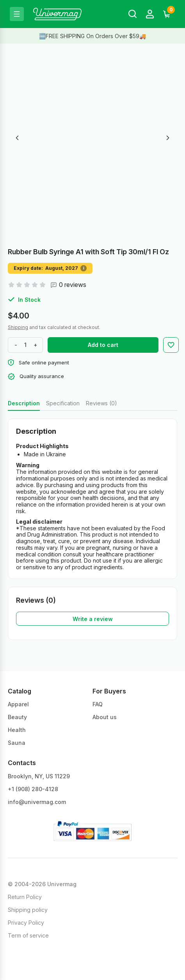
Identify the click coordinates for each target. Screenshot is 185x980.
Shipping (18, 327)
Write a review (93, 619)
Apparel (18, 704)
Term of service (28, 935)
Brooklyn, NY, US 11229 (39, 776)
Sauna (17, 743)
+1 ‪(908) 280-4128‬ (33, 789)
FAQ (98, 704)
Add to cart (103, 345)
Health (17, 730)
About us (105, 717)
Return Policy (25, 897)
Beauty (17, 717)
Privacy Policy (26, 923)
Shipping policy (28, 910)
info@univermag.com (37, 802)
